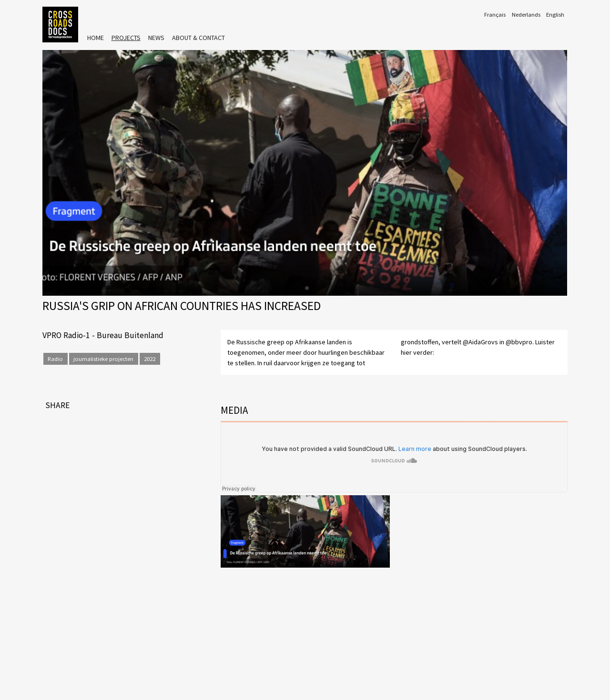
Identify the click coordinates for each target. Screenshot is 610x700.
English (555, 15)
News (156, 38)
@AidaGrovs (480, 342)
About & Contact (198, 38)
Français (495, 15)
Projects (126, 38)
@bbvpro (519, 342)
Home (96, 38)
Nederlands (526, 15)
